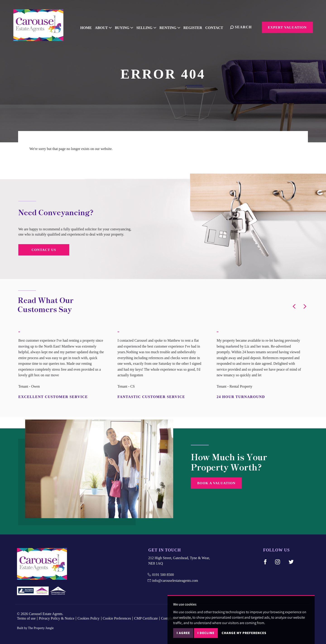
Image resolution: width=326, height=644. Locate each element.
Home (89, 27)
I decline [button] (206, 633)
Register (195, 27)
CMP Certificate (146, 618)
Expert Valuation (287, 27)
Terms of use (26, 618)
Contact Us (44, 250)
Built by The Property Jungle (35, 628)
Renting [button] (173, 27)
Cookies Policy (88, 618)
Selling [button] (149, 27)
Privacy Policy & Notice (56, 618)
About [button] (106, 27)
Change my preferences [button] (244, 633)
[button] (294, 306)
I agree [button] (183, 633)
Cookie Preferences (117, 618)
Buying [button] (127, 27)
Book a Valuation (216, 483)
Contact (217, 27)
